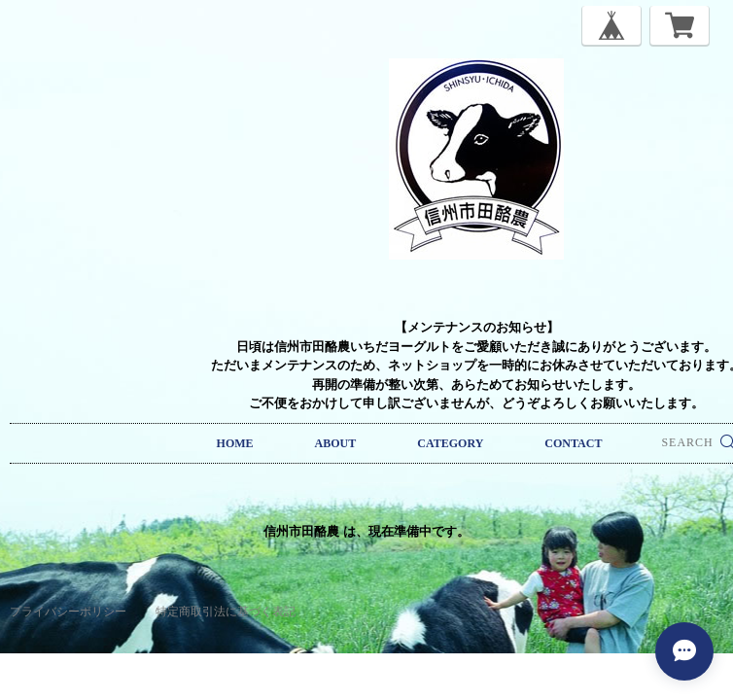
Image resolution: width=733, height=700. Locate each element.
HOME (235, 443)
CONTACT (573, 443)
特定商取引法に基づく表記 (226, 612)
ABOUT (336, 443)
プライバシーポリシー (68, 612)
